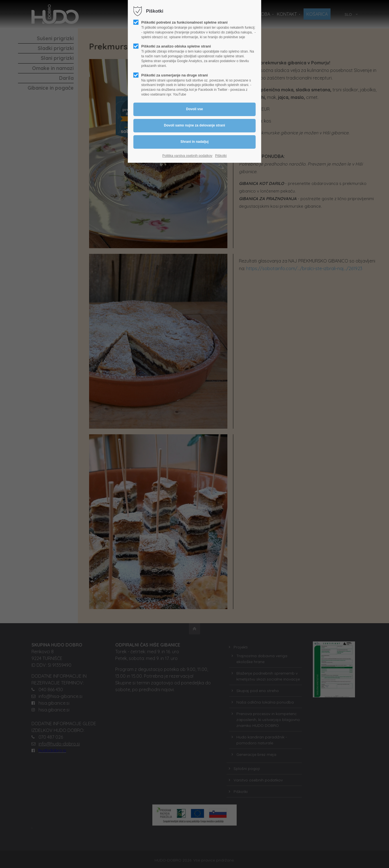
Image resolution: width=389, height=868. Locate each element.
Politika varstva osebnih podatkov (187, 156)
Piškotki (221, 156)
